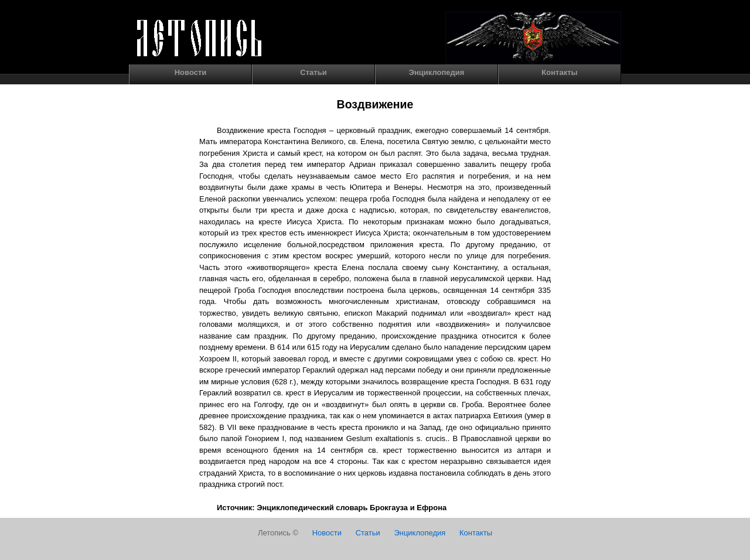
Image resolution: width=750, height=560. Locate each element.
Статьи (313, 72)
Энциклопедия (437, 72)
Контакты (559, 72)
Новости (191, 72)
